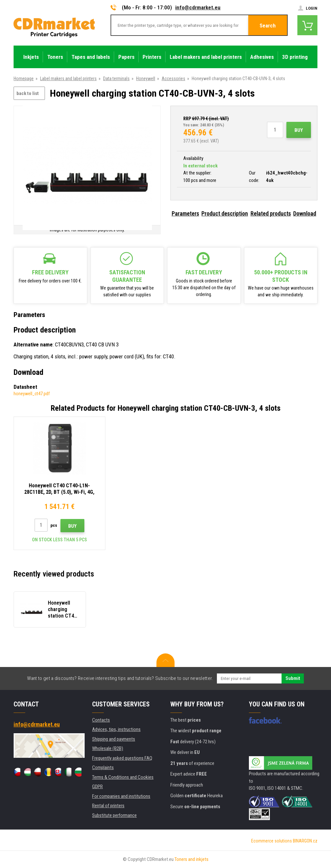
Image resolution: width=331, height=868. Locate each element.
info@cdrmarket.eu (198, 7)
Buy (299, 130)
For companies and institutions (121, 796)
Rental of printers (108, 806)
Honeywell (146, 79)
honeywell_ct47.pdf (32, 394)
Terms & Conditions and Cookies (123, 777)
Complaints (103, 767)
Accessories (173, 79)
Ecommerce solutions (272, 841)
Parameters (185, 213)
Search (268, 26)
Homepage (24, 79)
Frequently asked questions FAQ (122, 758)
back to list (28, 93)
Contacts (101, 720)
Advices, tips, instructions (116, 729)
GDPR (97, 787)
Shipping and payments (114, 739)
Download (305, 213)
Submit (293, 678)
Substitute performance (114, 815)
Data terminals (116, 79)
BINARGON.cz (305, 841)
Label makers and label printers (68, 79)
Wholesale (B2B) (108, 748)
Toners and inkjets (192, 859)
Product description (225, 213)
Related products (271, 213)
